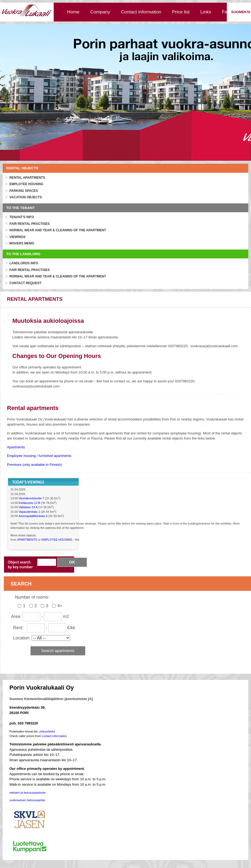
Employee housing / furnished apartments (39, 456)
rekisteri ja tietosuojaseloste (28, 793)
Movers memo (22, 243)
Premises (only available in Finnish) (34, 465)
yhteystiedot (47, 731)
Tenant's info (22, 217)
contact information (54, 736)
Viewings (17, 237)
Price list (181, 12)
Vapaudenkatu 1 (29, 512)
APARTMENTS (27, 540)
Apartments (16, 447)
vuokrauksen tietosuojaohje (27, 800)
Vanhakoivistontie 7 (32, 498)
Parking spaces (24, 191)
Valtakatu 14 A (29, 507)
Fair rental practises (30, 224)
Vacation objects (26, 197)
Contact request (25, 283)
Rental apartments (27, 178)
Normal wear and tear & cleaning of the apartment (58, 230)
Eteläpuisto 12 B (30, 503)
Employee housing (26, 184)
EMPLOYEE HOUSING (57, 540)
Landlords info (24, 263)
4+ (60, 606)
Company (100, 12)
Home (73, 12)
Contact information (141, 12)
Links (206, 12)
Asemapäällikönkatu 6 (33, 516)
